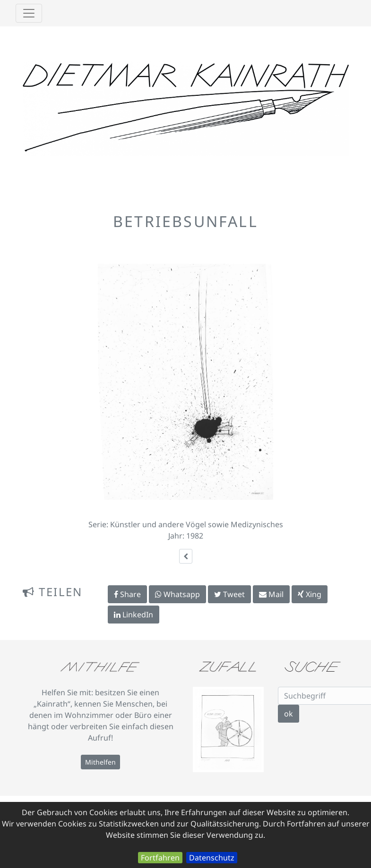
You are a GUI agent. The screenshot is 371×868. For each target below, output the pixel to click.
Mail (271, 594)
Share (127, 594)
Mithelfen (100, 762)
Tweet (229, 594)
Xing (310, 594)
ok (289, 714)
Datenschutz (212, 858)
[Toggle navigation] (29, 13)
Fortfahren (160, 858)
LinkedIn (134, 615)
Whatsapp (177, 594)
